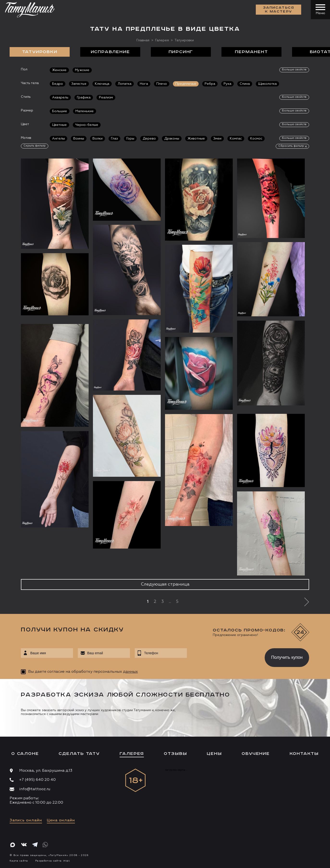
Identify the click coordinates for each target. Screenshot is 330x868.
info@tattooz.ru (35, 789)
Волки (98, 139)
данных (130, 672)
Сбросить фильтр (291, 146)
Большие (60, 111)
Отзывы (175, 754)
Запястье (79, 84)
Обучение (256, 754)
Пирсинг (181, 52)
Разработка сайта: (53, 861)
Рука (227, 84)
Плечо (162, 84)
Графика (84, 98)
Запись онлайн (26, 820)
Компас (236, 139)
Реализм (106, 98)
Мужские (82, 70)
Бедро (58, 84)
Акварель (60, 98)
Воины (79, 139)
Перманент (251, 52)
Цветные (59, 125)
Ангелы (58, 139)
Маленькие (85, 111)
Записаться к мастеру (279, 10)
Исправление (110, 52)
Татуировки (40, 52)
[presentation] (222, 656)
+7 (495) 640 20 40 (37, 780)
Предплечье (186, 84)
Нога (144, 84)
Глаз (114, 139)
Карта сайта (19, 861)
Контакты (304, 754)
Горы (130, 139)
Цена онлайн (61, 820)
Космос (256, 139)
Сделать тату (79, 754)
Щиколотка (267, 84)
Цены (214, 754)
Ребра (210, 84)
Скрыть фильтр (35, 146)
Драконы (172, 139)
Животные (196, 139)
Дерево (149, 139)
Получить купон (287, 657)
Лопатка (125, 84)
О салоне (25, 754)
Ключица (102, 84)
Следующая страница (165, 584)
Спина (245, 84)
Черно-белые (87, 125)
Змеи (217, 139)
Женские (59, 70)
